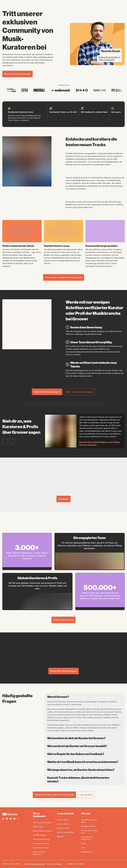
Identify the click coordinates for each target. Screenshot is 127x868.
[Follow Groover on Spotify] (14, 819)
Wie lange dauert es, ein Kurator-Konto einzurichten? (85, 770)
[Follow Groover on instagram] (3, 819)
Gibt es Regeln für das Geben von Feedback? (85, 754)
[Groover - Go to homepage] (18, 814)
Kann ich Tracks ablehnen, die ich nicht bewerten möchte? (85, 779)
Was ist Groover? (85, 697)
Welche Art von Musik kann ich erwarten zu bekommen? (85, 762)
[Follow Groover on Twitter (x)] (18, 819)
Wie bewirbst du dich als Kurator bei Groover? (85, 738)
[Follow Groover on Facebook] (7, 819)
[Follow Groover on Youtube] (11, 819)
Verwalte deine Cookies (75, 864)
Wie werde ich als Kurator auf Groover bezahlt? (85, 746)
